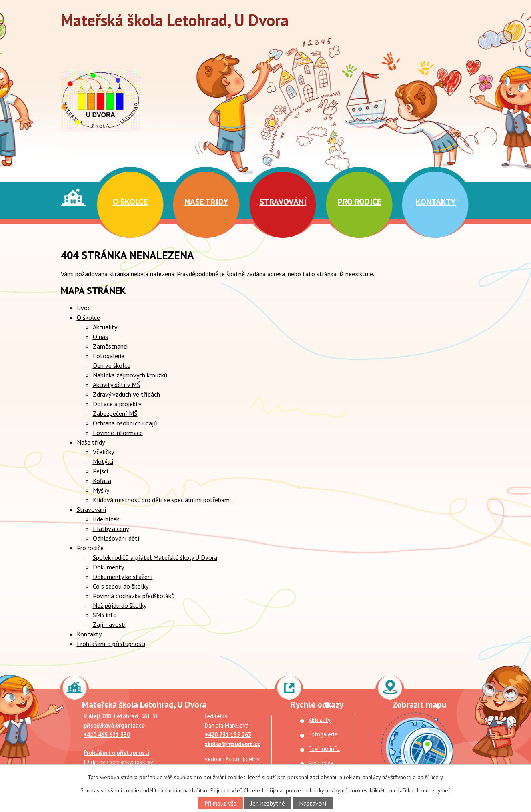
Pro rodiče (359, 202)
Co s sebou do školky (121, 586)
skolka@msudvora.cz (233, 744)
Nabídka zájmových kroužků (130, 375)
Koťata (102, 481)
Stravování (283, 202)
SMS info (105, 615)
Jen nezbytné (268, 803)
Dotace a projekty (117, 404)
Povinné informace (118, 433)
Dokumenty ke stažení (123, 577)
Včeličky (103, 452)
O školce (130, 202)
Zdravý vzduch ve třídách (126, 394)
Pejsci (100, 471)
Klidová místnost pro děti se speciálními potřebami (162, 500)
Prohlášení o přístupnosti (111, 644)
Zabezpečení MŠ (115, 413)
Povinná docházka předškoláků (134, 596)
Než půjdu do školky (120, 605)
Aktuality (105, 327)
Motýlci (103, 461)
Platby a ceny (111, 529)
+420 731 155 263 (228, 735)
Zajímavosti (109, 624)
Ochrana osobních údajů (125, 423)
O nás (100, 337)
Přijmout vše (220, 803)
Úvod (73, 197)
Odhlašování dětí (116, 538)
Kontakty (436, 202)
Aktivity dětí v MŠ (117, 385)
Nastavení (313, 803)
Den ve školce (112, 365)
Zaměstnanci (110, 346)
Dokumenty (108, 567)
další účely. (431, 777)
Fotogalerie (109, 356)
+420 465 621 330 (107, 735)
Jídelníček (106, 519)
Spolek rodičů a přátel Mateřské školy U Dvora (155, 557)
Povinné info (324, 749)
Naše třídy (207, 202)
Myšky (101, 490)
